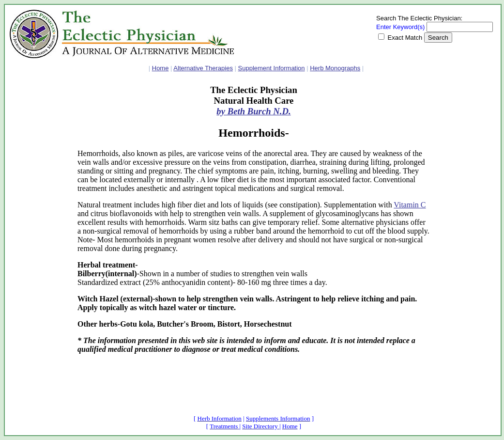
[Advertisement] (39, 230)
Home (160, 68)
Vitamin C (410, 205)
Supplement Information (272, 68)
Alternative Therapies (203, 68)
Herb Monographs (335, 68)
